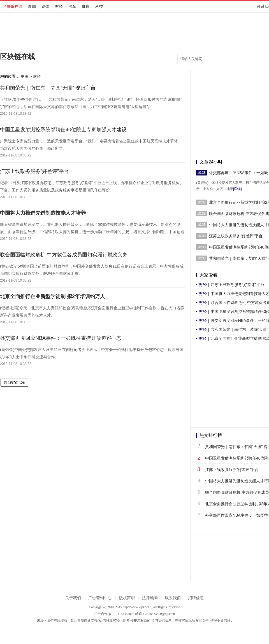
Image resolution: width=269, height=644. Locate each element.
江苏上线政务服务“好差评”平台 (34, 171)
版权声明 (127, 598)
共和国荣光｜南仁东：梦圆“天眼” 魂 (236, 447)
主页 (25, 76)
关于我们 (73, 598)
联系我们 (173, 598)
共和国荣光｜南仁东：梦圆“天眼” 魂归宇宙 (48, 88)
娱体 (45, 6)
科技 (99, 6)
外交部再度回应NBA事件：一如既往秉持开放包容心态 (61, 338)
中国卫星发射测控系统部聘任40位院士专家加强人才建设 (63, 130)
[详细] (237, 189)
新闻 (32, 6)
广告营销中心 (100, 598)
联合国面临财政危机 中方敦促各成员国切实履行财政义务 (64, 255)
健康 (86, 6)
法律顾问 (150, 598)
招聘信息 (196, 598)
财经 (59, 6)
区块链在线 (13, 6)
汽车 (72, 6)
